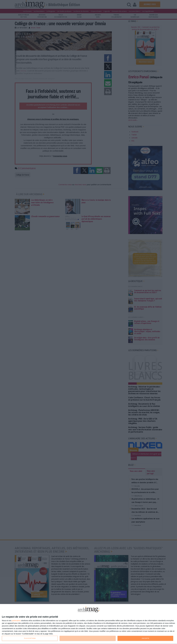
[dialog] (88, 624)
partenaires (16, 621)
